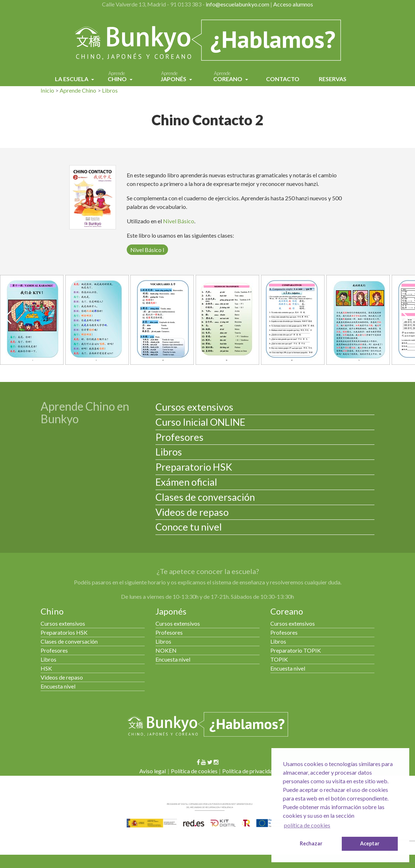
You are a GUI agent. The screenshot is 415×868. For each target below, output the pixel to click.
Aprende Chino (78, 90)
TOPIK (279, 659)
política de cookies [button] (307, 825)
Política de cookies (194, 771)
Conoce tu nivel (189, 527)
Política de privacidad (249, 771)
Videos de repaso (192, 512)
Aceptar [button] (370, 843)
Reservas (333, 79)
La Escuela (72, 79)
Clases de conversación (205, 497)
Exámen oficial (186, 482)
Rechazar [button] (311, 843)
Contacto (283, 79)
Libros (110, 90)
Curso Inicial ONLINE (200, 422)
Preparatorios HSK (64, 632)
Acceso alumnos (293, 4)
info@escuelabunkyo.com (237, 4)
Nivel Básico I (147, 250)
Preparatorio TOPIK (296, 650)
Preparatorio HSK (194, 467)
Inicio (47, 90)
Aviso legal (153, 771)
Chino (118, 77)
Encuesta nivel (58, 686)
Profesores (179, 437)
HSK (46, 668)
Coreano (228, 77)
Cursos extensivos (194, 407)
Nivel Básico (179, 221)
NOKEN (166, 650)
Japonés (174, 77)
